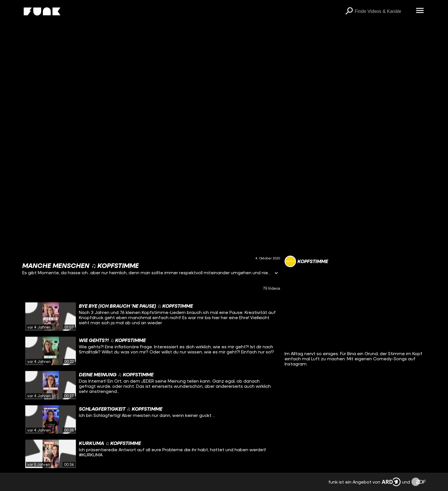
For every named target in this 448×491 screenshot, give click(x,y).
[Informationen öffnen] (276, 274)
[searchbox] (383, 11)
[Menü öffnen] (420, 11)
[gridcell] (151, 317)
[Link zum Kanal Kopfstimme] (306, 261)
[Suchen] (349, 11)
